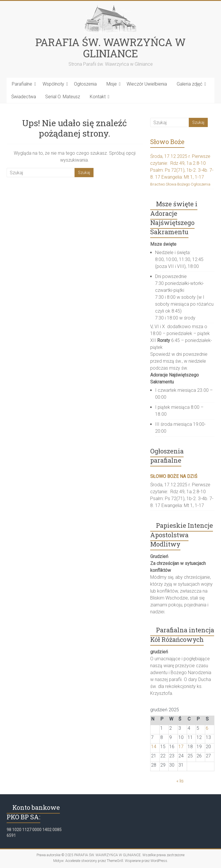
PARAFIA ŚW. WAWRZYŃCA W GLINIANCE (110, 48)
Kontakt (98, 97)
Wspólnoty (53, 84)
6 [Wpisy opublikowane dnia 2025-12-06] (207, 728)
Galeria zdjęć (189, 84)
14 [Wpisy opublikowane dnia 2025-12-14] (154, 747)
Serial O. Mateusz (63, 97)
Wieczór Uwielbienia (147, 84)
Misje (112, 84)
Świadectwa (24, 97)
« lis (180, 781)
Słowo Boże (167, 142)
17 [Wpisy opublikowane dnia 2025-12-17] (181, 747)
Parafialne (22, 84)
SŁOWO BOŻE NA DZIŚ (174, 476)
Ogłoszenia (85, 84)
